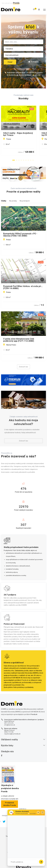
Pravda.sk (25, 680)
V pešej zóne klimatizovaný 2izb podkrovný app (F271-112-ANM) (19, 340)
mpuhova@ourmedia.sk (12, 734)
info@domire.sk (10, 725)
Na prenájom (25, 201)
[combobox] (23, 42)
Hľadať (10, 62)
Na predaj (13, 201)
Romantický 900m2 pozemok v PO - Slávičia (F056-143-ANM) (20, 235)
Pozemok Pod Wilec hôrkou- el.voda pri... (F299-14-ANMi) (23, 287)
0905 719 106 (9, 732)
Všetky (4, 201)
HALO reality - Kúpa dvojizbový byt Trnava (23, 133)
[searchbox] (23, 42)
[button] (14, 160)
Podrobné (33, 62)
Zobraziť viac (23, 367)
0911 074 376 (9, 723)
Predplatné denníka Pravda (10, 804)
